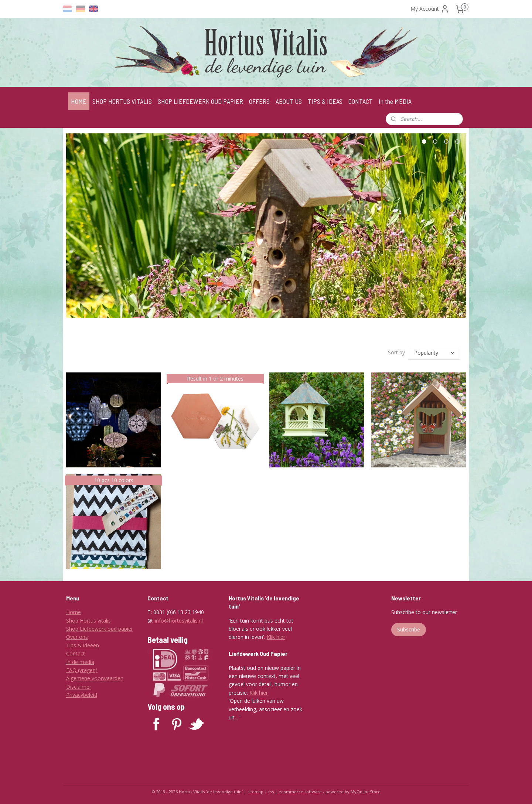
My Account (430, 9)
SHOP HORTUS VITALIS (122, 101)
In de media (80, 661)
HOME (79, 101)
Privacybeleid (82, 694)
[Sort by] (434, 352)
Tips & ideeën (83, 644)
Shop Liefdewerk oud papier (100, 628)
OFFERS (259, 101)
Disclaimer (79, 686)
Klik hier (276, 636)
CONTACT (361, 101)
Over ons (77, 636)
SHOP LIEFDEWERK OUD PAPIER (200, 101)
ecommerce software (300, 791)
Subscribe (409, 628)
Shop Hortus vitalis (88, 619)
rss (271, 791)
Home (74, 611)
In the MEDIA (395, 101)
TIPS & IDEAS (325, 101)
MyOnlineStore (366, 791)
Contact (76, 652)
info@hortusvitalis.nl (179, 619)
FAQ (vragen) (82, 669)
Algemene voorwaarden (95, 677)
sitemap (255, 791)
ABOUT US (289, 101)
